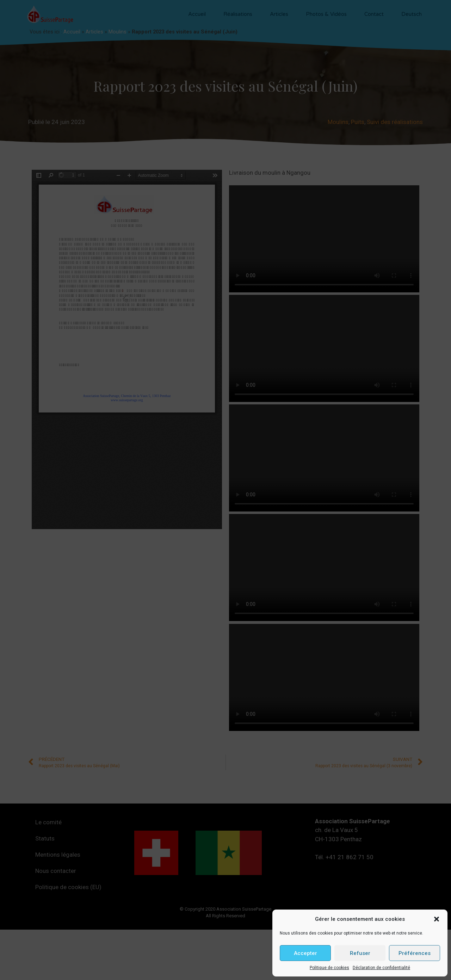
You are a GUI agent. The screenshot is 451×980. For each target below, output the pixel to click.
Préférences (415, 953)
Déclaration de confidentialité (381, 968)
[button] (437, 919)
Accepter (305, 953)
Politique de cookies (329, 968)
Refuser (360, 953)
